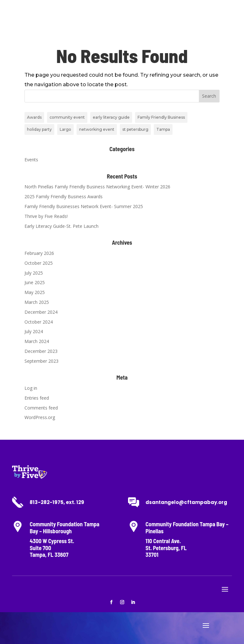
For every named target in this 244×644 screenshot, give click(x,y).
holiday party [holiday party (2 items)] (39, 129)
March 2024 (37, 341)
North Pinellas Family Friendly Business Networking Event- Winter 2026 (97, 187)
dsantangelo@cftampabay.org (186, 502)
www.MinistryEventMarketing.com (117, 632)
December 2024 (41, 312)
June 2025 (35, 282)
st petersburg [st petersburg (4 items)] (135, 129)
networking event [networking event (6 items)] (97, 129)
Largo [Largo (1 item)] (65, 129)
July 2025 (34, 273)
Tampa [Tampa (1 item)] (163, 129)
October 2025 (39, 263)
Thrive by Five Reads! (46, 216)
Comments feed (41, 408)
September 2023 (41, 361)
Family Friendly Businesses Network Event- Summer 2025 (84, 206)
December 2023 (41, 351)
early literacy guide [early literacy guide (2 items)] (111, 117)
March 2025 (37, 302)
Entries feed (37, 398)
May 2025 (35, 292)
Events (31, 160)
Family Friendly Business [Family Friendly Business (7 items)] (161, 117)
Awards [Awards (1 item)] (34, 117)
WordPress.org (40, 417)
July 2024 (34, 331)
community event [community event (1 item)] (67, 117)
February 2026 (39, 253)
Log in (31, 388)
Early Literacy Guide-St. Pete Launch (61, 226)
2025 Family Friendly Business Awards (64, 196)
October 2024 (39, 322)
